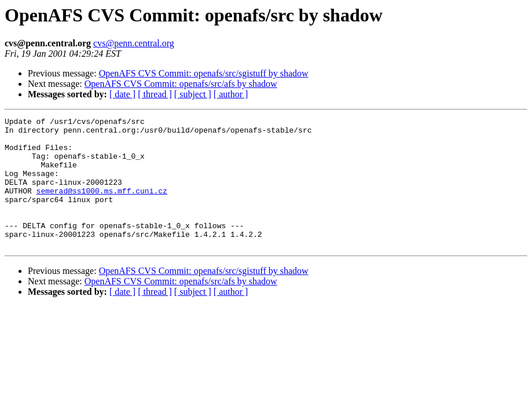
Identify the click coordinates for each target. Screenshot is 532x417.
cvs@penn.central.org (134, 43)
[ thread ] (155, 94)
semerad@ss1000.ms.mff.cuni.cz (102, 206)
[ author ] (231, 94)
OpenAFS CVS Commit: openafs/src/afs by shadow (181, 84)
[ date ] (122, 94)
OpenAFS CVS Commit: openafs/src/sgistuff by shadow (204, 73)
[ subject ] (193, 94)
